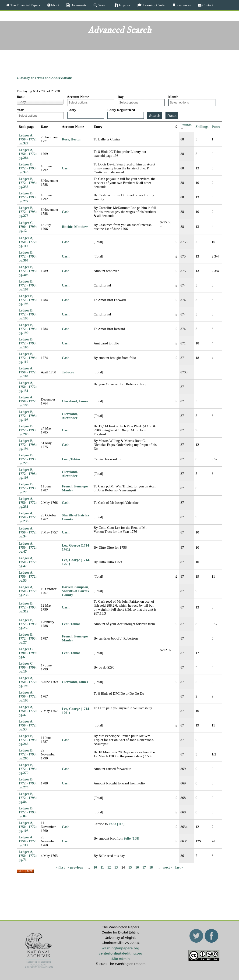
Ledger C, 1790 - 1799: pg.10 (28, 667)
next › (168, 867)
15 (130, 867)
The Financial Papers (25, 5)
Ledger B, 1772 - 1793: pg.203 (28, 430)
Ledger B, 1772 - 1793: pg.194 (28, 445)
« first (60, 867)
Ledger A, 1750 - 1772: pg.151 (28, 387)
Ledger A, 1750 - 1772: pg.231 (28, 503)
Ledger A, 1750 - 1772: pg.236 (28, 517)
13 (116, 867)
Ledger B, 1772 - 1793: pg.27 (28, 488)
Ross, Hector (71, 139)
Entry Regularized (121, 110)
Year (20, 110)
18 (151, 867)
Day (121, 97)
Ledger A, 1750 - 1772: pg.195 (28, 401)
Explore (124, 5)
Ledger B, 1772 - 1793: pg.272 (28, 197)
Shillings (202, 127)
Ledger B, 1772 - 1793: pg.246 (28, 740)
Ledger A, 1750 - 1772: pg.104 (28, 372)
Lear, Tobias (71, 459)
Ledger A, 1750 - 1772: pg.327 (28, 139)
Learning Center (154, 5)
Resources (183, 5)
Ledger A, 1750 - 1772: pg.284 (28, 154)
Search (102, 5)
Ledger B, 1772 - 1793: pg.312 (28, 607)
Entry (72, 110)
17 (144, 867)
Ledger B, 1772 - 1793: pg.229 (28, 459)
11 (102, 867)
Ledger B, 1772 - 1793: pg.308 (28, 271)
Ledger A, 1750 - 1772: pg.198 (28, 696)
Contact (207, 5)
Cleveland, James (75, 401)
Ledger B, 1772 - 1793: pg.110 (28, 358)
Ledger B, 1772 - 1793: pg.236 (28, 183)
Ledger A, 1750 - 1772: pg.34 (28, 532)
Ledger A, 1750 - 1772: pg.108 (28, 827)
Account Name (78, 97)
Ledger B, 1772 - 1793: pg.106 (28, 343)
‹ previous (76, 867)
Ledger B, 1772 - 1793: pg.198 (28, 300)
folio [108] (132, 838)
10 (95, 867)
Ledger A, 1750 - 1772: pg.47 (28, 547)
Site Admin (121, 959)
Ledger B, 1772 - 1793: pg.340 (28, 168)
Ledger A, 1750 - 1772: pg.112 (28, 242)
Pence (216, 127)
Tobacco (68, 372)
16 (137, 867)
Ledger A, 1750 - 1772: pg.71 (28, 856)
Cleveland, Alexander (70, 416)
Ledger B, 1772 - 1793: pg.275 (28, 212)
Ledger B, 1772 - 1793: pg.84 (28, 798)
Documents (78, 5)
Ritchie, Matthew (75, 227)
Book (21, 97)
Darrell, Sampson (75, 587)
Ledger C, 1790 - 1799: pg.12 (28, 227)
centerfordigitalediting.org (121, 953)
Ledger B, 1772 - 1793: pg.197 (28, 285)
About (55, 5)
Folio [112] (116, 824)
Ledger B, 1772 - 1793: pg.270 (28, 769)
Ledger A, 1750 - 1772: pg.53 (28, 576)
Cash (66, 168)
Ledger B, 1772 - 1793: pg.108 (28, 416)
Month (173, 97)
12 (109, 867)
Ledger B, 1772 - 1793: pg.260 (28, 754)
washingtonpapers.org (121, 948)
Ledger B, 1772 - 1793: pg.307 (28, 256)
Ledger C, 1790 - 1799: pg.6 (28, 653)
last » (179, 867)
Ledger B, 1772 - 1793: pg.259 (28, 624)
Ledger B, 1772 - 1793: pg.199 (28, 329)
